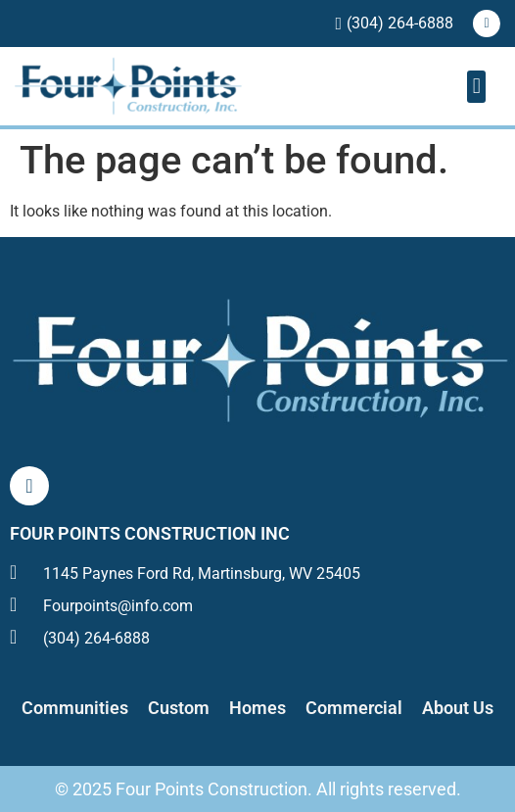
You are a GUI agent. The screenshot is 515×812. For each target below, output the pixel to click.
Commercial (354, 708)
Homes (257, 708)
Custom (179, 708)
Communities (75, 708)
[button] (476, 87)
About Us (458, 708)
